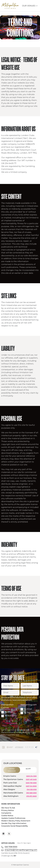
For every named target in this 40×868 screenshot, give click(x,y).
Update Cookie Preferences (13, 818)
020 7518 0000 (11, 847)
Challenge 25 (7, 856)
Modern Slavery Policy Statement (16, 821)
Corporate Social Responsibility (15, 826)
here (27, 730)
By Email (7, 712)
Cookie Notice (7, 816)
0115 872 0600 (31, 796)
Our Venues (30, 6)
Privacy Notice (8, 810)
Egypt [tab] (28, 769)
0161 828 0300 (31, 793)
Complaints (6, 813)
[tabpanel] (20, 786)
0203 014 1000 (31, 776)
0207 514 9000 (31, 786)
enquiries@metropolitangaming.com (21, 850)
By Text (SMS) (9, 716)
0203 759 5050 (31, 783)
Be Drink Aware (22, 853)
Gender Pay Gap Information (14, 823)
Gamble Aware (8, 853)
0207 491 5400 (31, 779)
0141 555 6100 (32, 789)
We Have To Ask (8, 808)
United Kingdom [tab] (12, 770)
